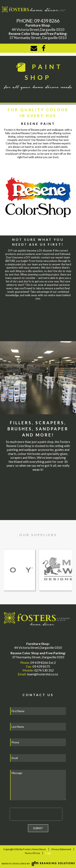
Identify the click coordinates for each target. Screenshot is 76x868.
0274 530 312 (44, 670)
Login (48, 853)
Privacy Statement (61, 849)
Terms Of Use (32, 853)
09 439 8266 (47, 21)
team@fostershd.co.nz (43, 674)
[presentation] (36, 814)
